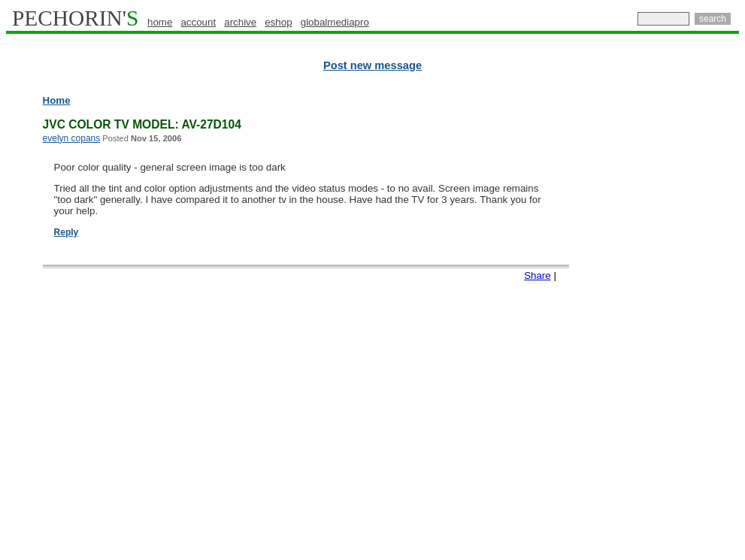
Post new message (372, 65)
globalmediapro (335, 22)
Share (538, 275)
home (160, 22)
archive (240, 22)
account (198, 22)
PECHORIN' (75, 18)
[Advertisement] (674, 323)
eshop (278, 22)
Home (57, 100)
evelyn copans (72, 138)
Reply (67, 232)
